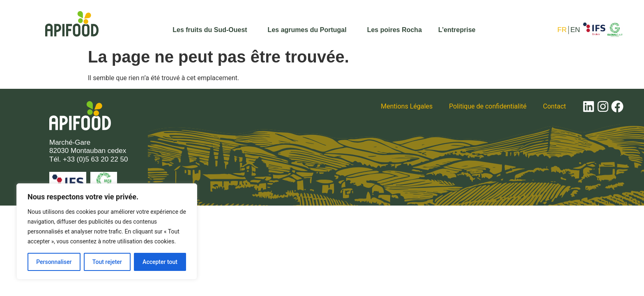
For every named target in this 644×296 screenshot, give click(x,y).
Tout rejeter (107, 262)
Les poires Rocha (394, 30)
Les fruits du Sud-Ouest (212, 30)
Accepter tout (160, 262)
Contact (554, 106)
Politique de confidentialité (488, 106)
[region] (107, 231)
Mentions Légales (407, 106)
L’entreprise (457, 30)
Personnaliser (54, 262)
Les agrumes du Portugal (309, 30)
